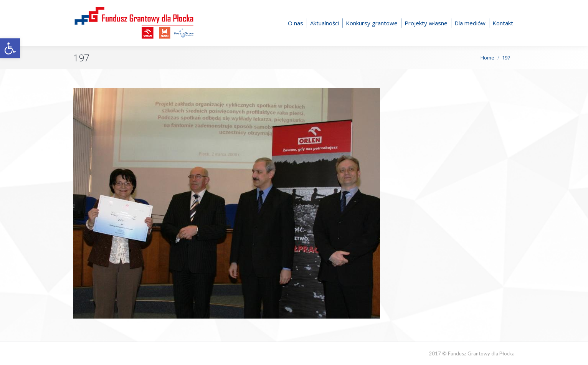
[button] (10, 48)
